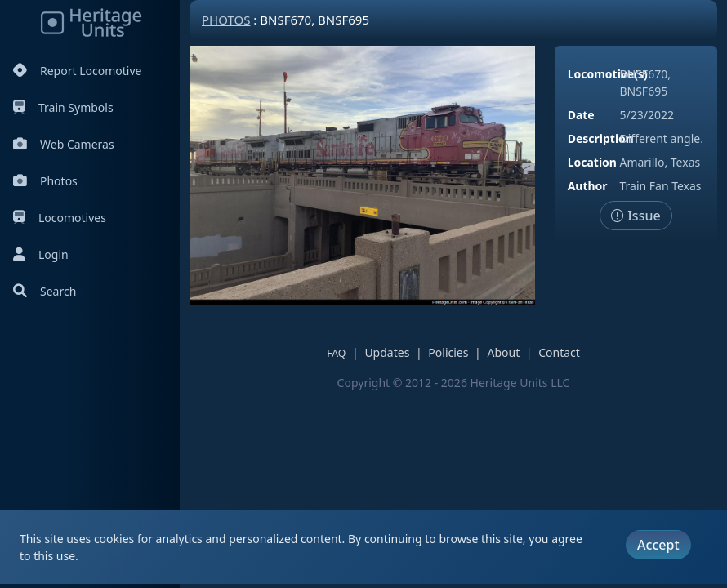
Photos (45, 181)
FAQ (336, 353)
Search (45, 291)
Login (41, 254)
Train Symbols (63, 107)
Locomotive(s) (608, 74)
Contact (559, 352)
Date (581, 115)
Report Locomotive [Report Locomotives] (77, 71)
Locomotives (60, 218)
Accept (658, 545)
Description (600, 138)
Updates (387, 352)
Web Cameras (64, 144)
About (503, 352)
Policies (448, 352)
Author (588, 186)
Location (592, 162)
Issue (636, 216)
